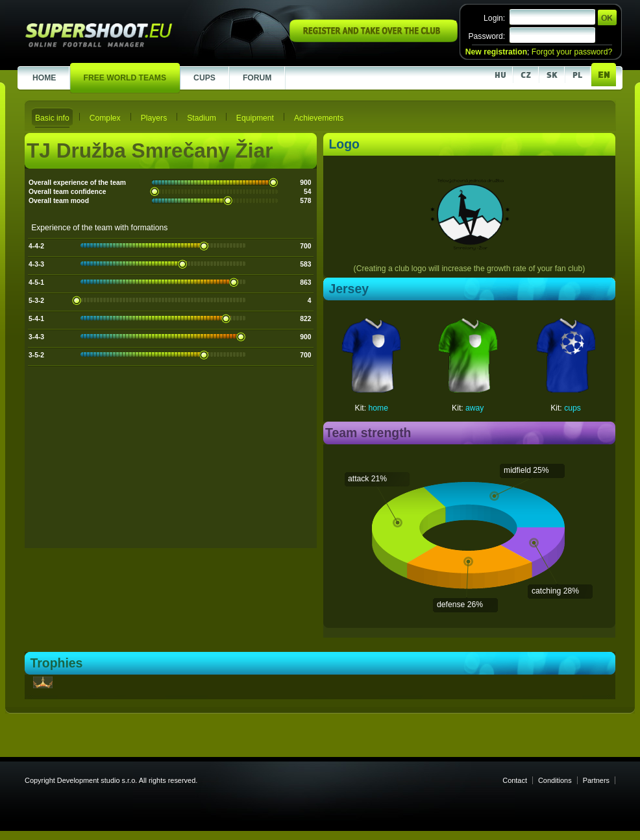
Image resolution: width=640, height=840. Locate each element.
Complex (105, 118)
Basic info (52, 118)
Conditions (555, 780)
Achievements (319, 118)
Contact (515, 780)
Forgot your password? (572, 52)
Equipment (255, 118)
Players (154, 118)
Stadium (202, 118)
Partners (596, 780)
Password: (486, 36)
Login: (494, 18)
